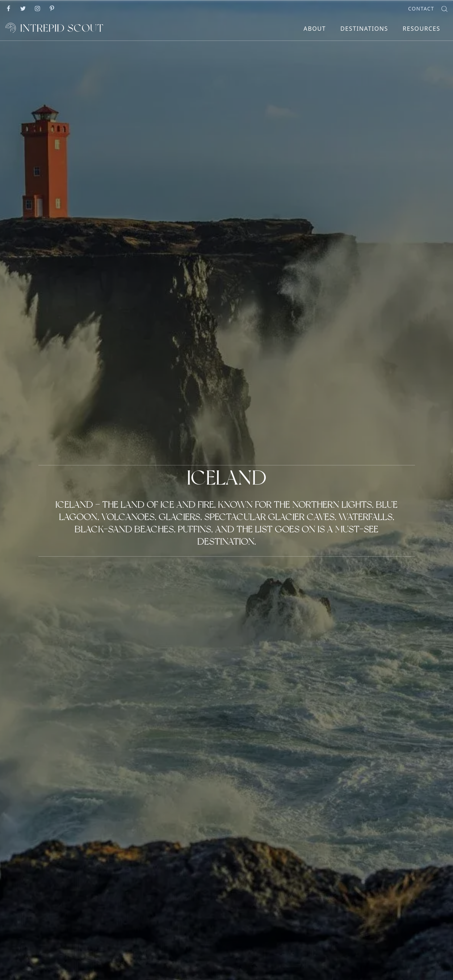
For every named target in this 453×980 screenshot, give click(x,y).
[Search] (444, 8)
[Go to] (9, 8)
